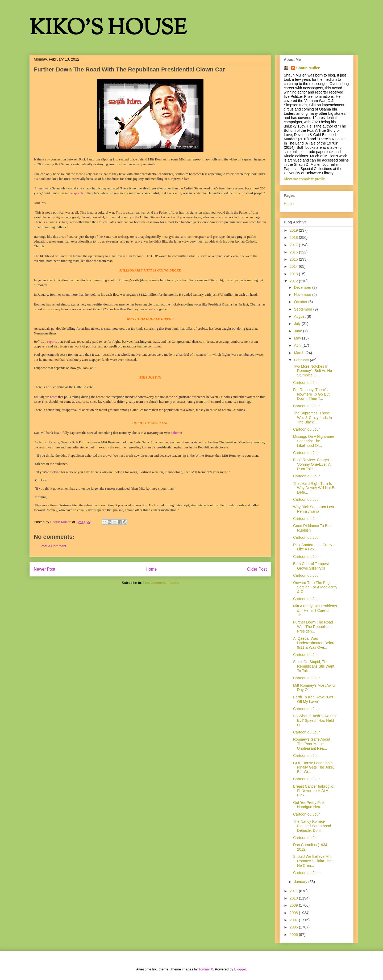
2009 (294, 905)
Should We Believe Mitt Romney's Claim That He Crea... (313, 861)
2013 (294, 274)
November (303, 295)
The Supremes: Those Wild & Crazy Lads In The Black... (313, 418)
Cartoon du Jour (306, 383)
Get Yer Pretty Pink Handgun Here (309, 805)
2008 (294, 913)
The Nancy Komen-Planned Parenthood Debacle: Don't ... (312, 826)
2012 (294, 281)
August (300, 316)
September (303, 309)
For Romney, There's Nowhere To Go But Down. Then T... (311, 394)
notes (54, 397)
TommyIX (206, 969)
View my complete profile (304, 179)
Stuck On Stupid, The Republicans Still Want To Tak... (314, 666)
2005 (294, 935)
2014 (294, 266)
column (176, 433)
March (300, 353)
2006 (294, 927)
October (301, 302)
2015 (294, 259)
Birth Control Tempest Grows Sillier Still (311, 566)
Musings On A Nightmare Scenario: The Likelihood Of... (314, 441)
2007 (294, 920)
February (302, 360)
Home (151, 569)
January (301, 882)
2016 (294, 252)
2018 (294, 237)
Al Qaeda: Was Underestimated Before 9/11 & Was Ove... (314, 643)
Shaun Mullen (308, 68)
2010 (294, 898)
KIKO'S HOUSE (108, 29)
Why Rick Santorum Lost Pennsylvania (314, 509)
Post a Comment (53, 546)
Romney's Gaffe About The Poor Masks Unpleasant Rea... (312, 744)
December (303, 287)
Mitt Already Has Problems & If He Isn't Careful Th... (315, 610)
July (298, 324)
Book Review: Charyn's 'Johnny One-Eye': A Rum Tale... (312, 464)
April (298, 345)
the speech (76, 193)
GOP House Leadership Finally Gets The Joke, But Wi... (314, 767)
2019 (294, 230)
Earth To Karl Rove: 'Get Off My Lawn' (313, 699)
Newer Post (45, 569)
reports (52, 341)
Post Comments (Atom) (161, 583)
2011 (294, 891)
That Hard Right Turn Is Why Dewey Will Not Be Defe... (315, 488)
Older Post (257, 569)
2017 (294, 245)
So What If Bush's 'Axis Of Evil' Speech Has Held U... (315, 720)
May (298, 338)
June (298, 331)
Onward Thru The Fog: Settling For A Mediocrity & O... (315, 587)
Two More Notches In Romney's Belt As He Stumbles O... (313, 371)
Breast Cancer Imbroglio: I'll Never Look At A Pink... (314, 791)
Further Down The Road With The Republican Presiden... (313, 627)
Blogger (240, 969)
